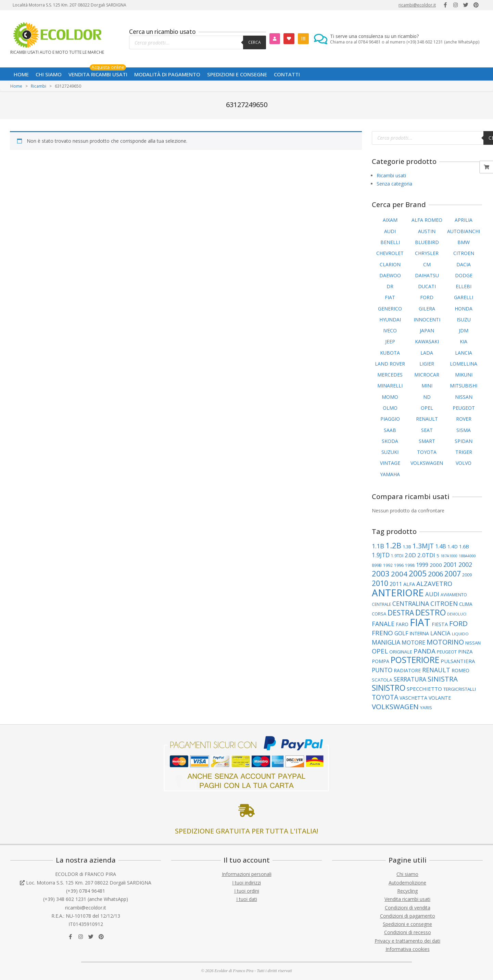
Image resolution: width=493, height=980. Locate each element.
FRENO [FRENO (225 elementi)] (382, 633)
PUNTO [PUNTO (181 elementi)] (382, 670)
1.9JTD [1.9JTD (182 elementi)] (381, 555)
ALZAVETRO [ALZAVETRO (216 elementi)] (434, 583)
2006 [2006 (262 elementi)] (435, 574)
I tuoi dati (247, 899)
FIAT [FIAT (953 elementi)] (420, 622)
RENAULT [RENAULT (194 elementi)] (436, 670)
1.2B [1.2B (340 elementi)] (393, 545)
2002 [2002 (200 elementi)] (465, 564)
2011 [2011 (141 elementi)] (396, 584)
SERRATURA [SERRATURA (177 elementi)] (410, 679)
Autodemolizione (407, 883)
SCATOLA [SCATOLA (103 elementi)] (382, 680)
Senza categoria (394, 184)
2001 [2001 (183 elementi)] (450, 564)
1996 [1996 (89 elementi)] (399, 565)
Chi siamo (407, 874)
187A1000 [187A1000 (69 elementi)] (449, 556)
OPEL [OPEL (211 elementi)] (380, 651)
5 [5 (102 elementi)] (438, 556)
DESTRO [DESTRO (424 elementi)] (431, 612)
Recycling (407, 891)
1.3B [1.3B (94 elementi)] (407, 547)
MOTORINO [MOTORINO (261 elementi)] (445, 642)
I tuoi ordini (247, 891)
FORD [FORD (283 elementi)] (458, 623)
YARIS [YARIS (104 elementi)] (426, 708)
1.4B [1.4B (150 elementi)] (441, 546)
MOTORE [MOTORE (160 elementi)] (413, 642)
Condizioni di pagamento (408, 916)
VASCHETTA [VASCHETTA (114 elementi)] (413, 698)
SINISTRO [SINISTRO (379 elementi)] (389, 688)
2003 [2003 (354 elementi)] (381, 574)
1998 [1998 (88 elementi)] (410, 565)
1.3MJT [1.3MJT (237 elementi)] (423, 546)
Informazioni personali (247, 874)
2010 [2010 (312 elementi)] (380, 583)
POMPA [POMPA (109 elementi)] (381, 661)
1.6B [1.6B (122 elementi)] (464, 546)
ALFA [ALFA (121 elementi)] (409, 584)
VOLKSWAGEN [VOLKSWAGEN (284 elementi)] (395, 707)
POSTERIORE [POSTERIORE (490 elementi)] (415, 660)
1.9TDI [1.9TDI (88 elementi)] (397, 556)
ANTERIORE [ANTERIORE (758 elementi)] (398, 593)
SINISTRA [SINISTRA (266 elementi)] (443, 679)
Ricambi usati (391, 175)
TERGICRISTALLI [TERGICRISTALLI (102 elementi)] (460, 689)
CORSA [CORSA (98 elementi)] (379, 614)
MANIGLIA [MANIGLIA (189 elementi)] (386, 642)
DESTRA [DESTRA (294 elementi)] (401, 613)
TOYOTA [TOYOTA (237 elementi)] (385, 697)
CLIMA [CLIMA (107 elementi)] (466, 604)
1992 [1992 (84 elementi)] (388, 565)
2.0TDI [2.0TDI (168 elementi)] (426, 555)
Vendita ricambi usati (407, 899)
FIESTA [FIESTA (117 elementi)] (440, 624)
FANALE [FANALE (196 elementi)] (383, 624)
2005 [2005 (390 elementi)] (418, 574)
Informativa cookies (408, 949)
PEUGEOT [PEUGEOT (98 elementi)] (447, 652)
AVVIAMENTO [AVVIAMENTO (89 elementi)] (454, 595)
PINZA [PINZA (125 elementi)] (465, 651)
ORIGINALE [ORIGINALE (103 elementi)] (401, 652)
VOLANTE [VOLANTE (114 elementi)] (440, 698)
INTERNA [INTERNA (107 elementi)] (419, 633)
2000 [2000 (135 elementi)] (436, 565)
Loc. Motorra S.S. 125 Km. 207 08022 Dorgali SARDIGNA (89, 883)
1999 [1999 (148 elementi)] (422, 565)
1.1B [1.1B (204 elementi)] (378, 546)
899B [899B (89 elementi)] (377, 565)
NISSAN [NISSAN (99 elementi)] (473, 643)
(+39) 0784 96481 (86, 891)
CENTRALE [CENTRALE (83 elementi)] (381, 604)
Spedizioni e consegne (407, 924)
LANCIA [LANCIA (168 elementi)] (440, 633)
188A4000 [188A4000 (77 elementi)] (467, 556)
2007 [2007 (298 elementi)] (453, 574)
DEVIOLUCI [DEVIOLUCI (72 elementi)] (457, 614)
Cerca (255, 42)
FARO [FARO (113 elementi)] (402, 624)
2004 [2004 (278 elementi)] (399, 574)
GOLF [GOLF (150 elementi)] (401, 633)
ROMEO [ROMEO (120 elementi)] (460, 670)
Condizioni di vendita (408, 908)
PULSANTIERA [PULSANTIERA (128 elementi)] (458, 661)
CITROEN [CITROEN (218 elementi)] (444, 603)
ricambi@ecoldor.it (417, 5)
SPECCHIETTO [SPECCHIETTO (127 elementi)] (424, 689)
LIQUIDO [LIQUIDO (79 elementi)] (460, 634)
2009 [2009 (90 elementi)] (467, 575)
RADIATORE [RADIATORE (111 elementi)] (407, 670)
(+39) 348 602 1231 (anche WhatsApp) (86, 899)
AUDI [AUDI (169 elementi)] (432, 594)
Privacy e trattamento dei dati (407, 941)
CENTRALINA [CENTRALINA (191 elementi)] (411, 603)
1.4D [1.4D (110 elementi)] (453, 546)
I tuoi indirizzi (246, 883)
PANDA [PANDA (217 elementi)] (425, 651)
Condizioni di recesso (408, 932)
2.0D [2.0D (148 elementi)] (410, 555)
